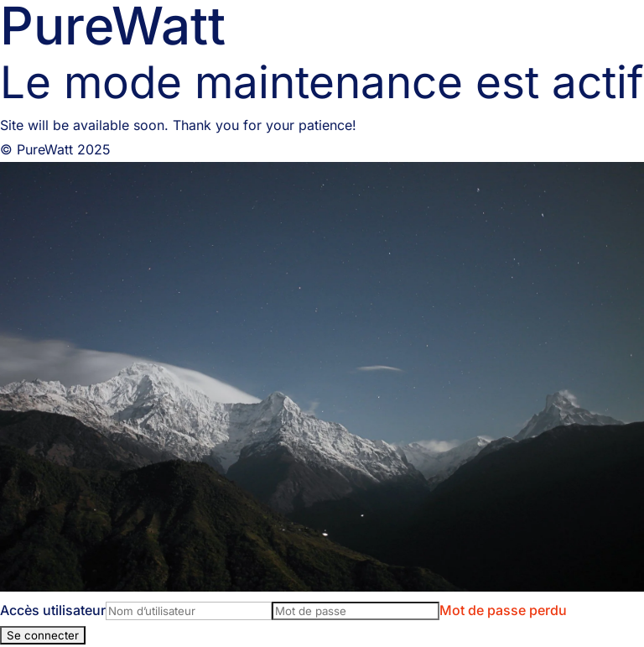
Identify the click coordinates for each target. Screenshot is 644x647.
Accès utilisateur (53, 610)
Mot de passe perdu (503, 610)
